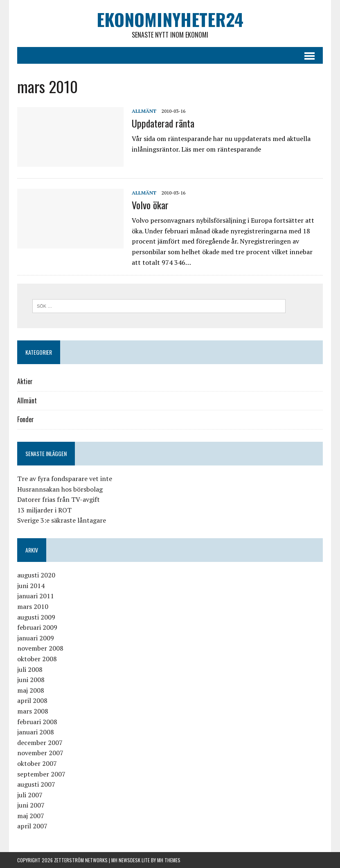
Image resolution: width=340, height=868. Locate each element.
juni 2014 (31, 586)
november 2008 (40, 648)
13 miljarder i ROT (44, 510)
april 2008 (32, 700)
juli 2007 (30, 795)
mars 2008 (33, 711)
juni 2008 (31, 680)
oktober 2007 (37, 763)
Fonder (26, 419)
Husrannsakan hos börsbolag (60, 489)
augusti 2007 (36, 784)
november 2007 (40, 753)
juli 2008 (30, 669)
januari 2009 (36, 638)
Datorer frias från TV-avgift (59, 499)
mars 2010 (33, 606)
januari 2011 (36, 596)
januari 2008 (36, 732)
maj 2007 (31, 816)
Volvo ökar (150, 205)
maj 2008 (31, 690)
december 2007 (40, 743)
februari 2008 (37, 722)
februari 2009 (37, 627)
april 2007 (32, 826)
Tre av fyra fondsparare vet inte (65, 479)
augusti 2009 (36, 617)
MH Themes (169, 860)
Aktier (25, 381)
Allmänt (144, 111)
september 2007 (41, 774)
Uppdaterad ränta (163, 123)
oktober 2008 (37, 659)
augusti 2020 (36, 575)
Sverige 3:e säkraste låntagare (62, 520)
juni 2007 (31, 805)
